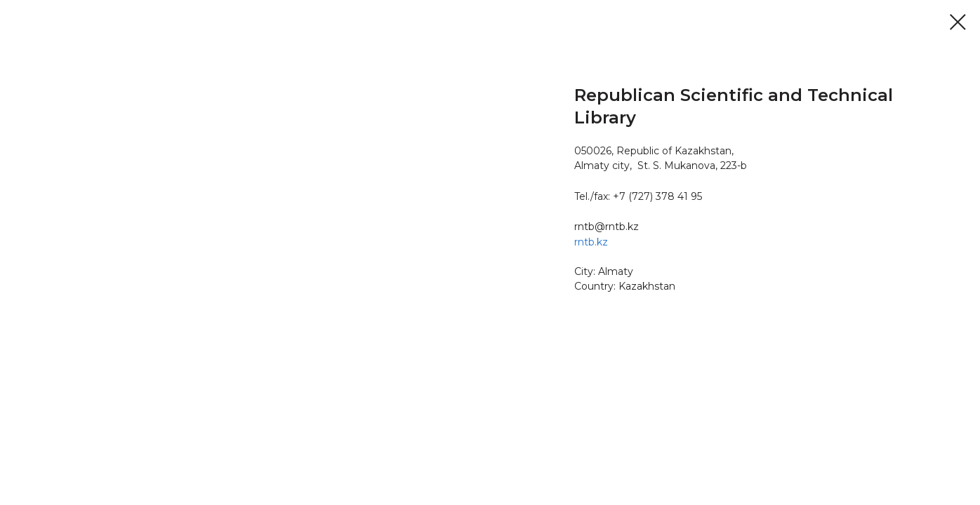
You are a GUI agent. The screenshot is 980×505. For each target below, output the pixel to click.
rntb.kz (591, 242)
